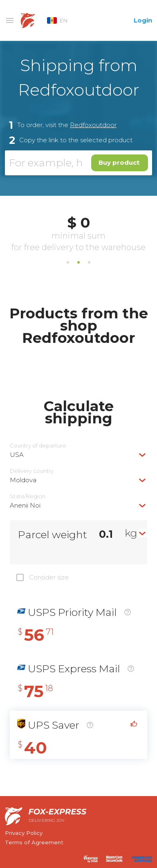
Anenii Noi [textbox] (25, 505)
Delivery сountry (32, 471)
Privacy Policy (24, 833)
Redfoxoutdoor (93, 125)
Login (143, 20)
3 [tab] (89, 262)
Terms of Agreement (34, 842)
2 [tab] (78, 262)
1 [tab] (68, 262)
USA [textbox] (17, 455)
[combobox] (78, 455)
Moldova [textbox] (23, 480)
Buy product (119, 162)
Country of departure (38, 446)
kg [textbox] (131, 533)
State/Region (28, 496)
